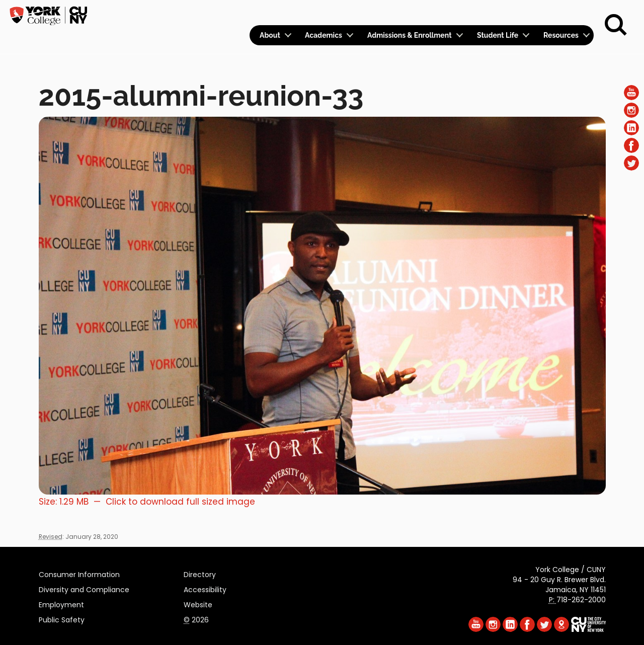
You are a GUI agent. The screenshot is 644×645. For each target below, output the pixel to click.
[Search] (616, 25)
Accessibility (205, 588)
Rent (577, 13)
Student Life (498, 35)
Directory (200, 573)
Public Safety (62, 618)
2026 (196, 618)
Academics (324, 35)
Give (544, 13)
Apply (510, 13)
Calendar (461, 13)
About (270, 35)
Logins (411, 13)
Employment (61, 603)
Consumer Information (79, 573)
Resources (561, 35)
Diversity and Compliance (84, 588)
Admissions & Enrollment (410, 35)
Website (198, 603)
